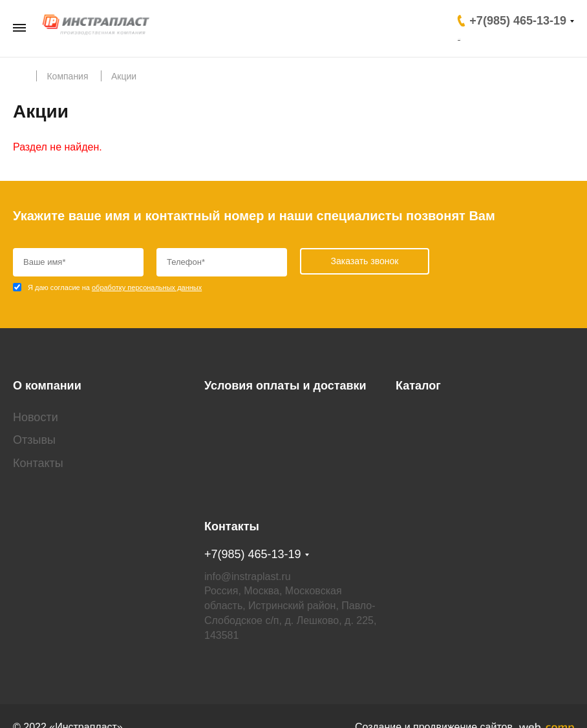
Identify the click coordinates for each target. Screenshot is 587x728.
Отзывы (34, 429)
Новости (36, 406)
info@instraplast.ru (248, 553)
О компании (47, 375)
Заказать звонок (506, 37)
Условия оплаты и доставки (285, 375)
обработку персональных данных (147, 287)
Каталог (418, 375)
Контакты (38, 452)
